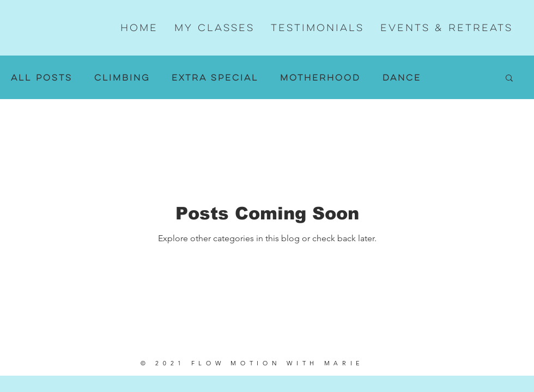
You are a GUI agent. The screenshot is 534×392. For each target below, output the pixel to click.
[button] (509, 79)
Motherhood (320, 78)
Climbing (122, 78)
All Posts (42, 78)
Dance (402, 78)
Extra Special (215, 78)
